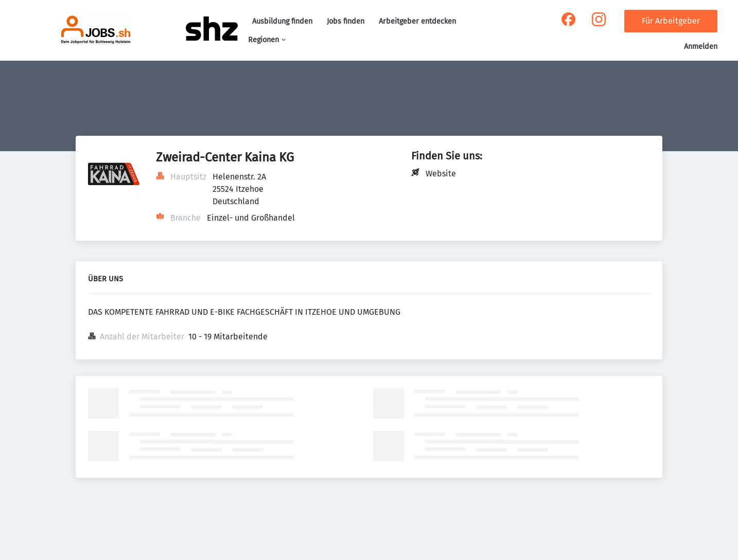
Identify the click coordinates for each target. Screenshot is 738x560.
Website (441, 174)
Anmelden (701, 47)
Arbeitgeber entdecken (417, 21)
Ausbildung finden (282, 21)
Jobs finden (346, 21)
